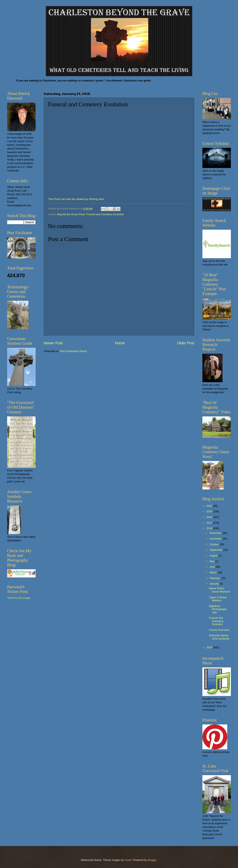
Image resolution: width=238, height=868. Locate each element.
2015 (210, 647)
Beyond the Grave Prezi (71, 214)
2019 (210, 511)
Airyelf (128, 860)
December (216, 533)
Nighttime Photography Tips (218, 609)
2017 (210, 523)
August (214, 556)
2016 (210, 528)
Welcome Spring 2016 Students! (219, 637)
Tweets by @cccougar (19, 598)
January (215, 584)
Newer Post (53, 343)
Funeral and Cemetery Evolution (105, 214)
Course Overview (219, 630)
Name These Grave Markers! (219, 590)
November (216, 539)
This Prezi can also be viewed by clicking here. (77, 199)
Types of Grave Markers (218, 599)
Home (120, 343)
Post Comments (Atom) (73, 351)
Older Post (186, 343)
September (216, 550)
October (215, 544)
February (215, 578)
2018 (210, 517)
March (213, 572)
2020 (210, 506)
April (212, 567)
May (212, 561)
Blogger (152, 860)
